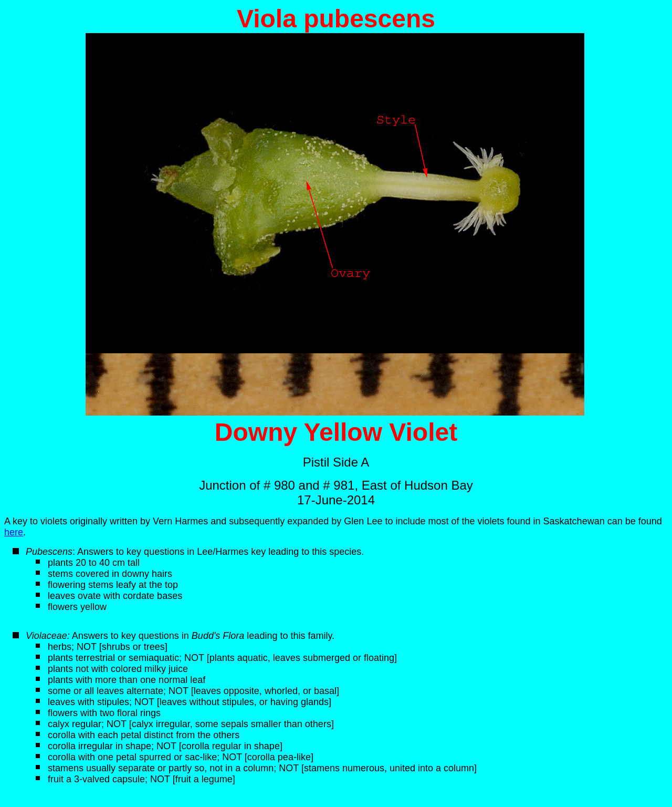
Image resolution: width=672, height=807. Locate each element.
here (14, 532)
